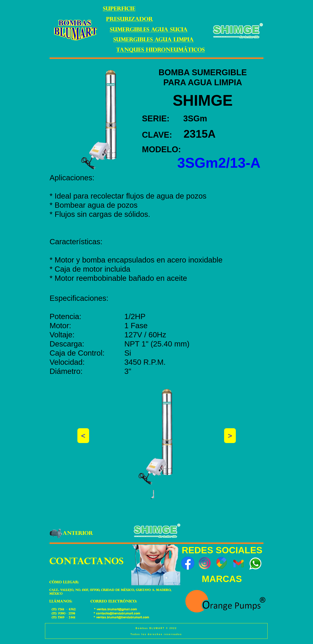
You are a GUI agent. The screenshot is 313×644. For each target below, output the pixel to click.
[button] (153, 494)
